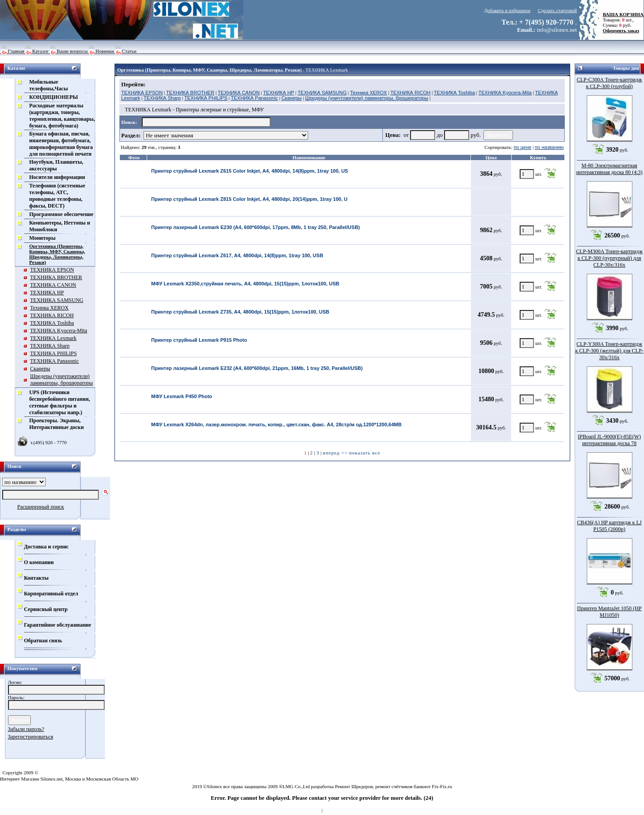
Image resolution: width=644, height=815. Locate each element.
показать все (364, 453)
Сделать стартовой (557, 10)
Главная (16, 51)
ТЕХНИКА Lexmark (327, 70)
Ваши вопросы (72, 51)
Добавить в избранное (508, 10)
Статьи (129, 51)
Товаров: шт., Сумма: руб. (621, 20)
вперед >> (335, 453)
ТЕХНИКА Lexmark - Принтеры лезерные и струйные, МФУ (194, 110)
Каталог (40, 51)
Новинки (105, 51)
